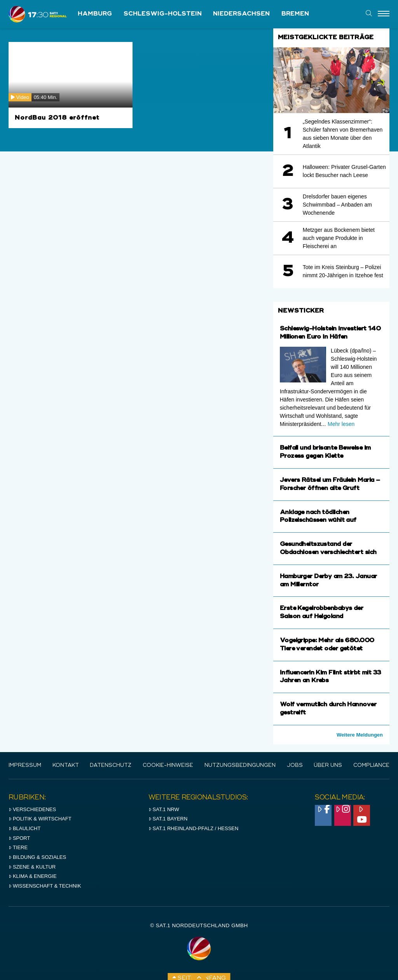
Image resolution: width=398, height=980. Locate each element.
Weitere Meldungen (360, 735)
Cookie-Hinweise (168, 765)
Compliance (371, 765)
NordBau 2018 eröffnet (57, 118)
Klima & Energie (33, 876)
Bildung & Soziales (37, 857)
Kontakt (66, 765)
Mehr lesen (341, 424)
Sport (19, 838)
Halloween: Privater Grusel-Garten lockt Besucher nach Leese (344, 171)
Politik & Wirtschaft (40, 819)
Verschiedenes (32, 809)
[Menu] (384, 14)
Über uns (328, 765)
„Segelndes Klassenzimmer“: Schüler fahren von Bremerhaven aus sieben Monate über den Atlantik (343, 134)
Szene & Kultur (32, 867)
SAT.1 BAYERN (168, 819)
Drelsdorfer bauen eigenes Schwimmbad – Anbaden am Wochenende (337, 205)
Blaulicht (24, 828)
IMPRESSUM (25, 765)
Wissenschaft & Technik (45, 886)
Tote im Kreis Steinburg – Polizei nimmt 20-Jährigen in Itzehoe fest (343, 271)
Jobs (295, 765)
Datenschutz (111, 765)
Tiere (18, 847)
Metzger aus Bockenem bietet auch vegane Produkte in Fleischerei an (339, 238)
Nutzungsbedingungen (240, 765)
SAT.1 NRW (164, 809)
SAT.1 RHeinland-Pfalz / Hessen (194, 828)
